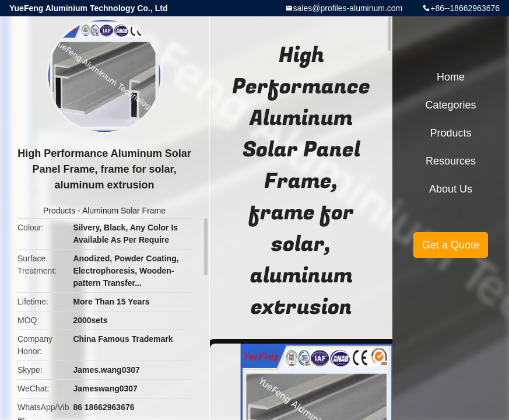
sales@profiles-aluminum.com (348, 8)
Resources (451, 161)
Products (59, 211)
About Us (451, 189)
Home (451, 77)
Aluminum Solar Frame (124, 211)
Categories (450, 105)
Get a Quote (451, 245)
